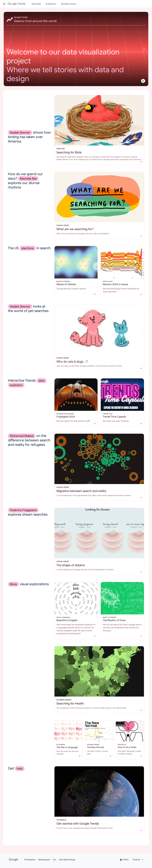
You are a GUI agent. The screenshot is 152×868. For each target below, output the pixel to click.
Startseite (36, 4)
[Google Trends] (17, 4)
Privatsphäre (30, 860)
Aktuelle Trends (68, 4)
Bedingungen (44, 860)
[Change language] (138, 860)
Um (54, 860)
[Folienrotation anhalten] (143, 81)
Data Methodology (67, 860)
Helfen (124, 860)
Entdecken (51, 4)
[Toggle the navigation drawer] (4, 4)
